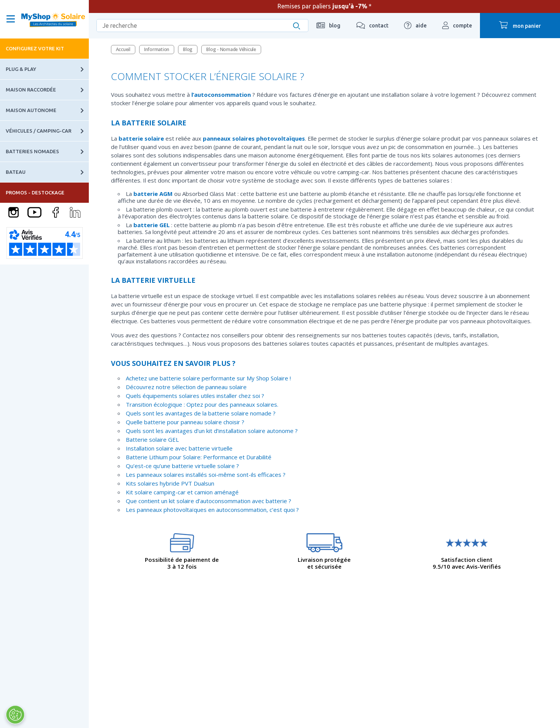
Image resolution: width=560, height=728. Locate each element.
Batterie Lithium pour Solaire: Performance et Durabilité (199, 457)
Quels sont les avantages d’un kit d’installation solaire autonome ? (212, 431)
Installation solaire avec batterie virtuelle (179, 448)
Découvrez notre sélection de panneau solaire (186, 387)
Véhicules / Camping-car (47, 131)
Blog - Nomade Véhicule (231, 49)
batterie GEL (152, 225)
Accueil (123, 49)
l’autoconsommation (221, 95)
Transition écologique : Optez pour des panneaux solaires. (202, 404)
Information (157, 49)
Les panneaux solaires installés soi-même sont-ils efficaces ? (206, 475)
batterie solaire (141, 138)
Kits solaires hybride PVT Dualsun (170, 483)
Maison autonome (47, 110)
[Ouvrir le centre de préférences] (15, 715)
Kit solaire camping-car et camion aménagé (182, 492)
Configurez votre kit (35, 48)
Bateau (47, 172)
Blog (188, 49)
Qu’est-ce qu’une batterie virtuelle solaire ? (182, 466)
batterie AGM (153, 194)
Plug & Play (47, 69)
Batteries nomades (47, 152)
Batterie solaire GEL (152, 439)
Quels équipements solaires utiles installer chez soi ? (195, 396)
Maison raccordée (47, 90)
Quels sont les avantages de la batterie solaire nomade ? (201, 413)
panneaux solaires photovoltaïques (254, 138)
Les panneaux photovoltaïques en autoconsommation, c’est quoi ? (212, 510)
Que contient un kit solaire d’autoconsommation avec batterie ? (209, 501)
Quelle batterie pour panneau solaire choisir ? (185, 422)
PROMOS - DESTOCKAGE (35, 192)
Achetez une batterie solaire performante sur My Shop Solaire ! (208, 378)
